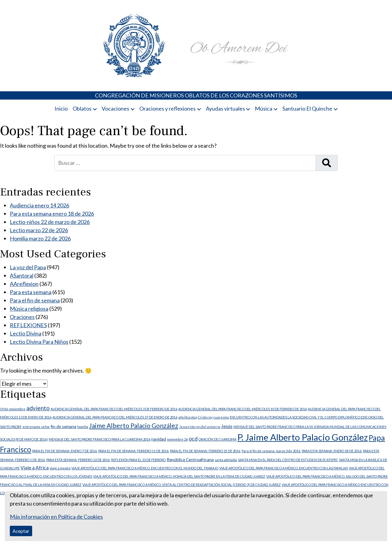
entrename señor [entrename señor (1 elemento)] (36, 427)
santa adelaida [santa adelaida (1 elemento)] (226, 460)
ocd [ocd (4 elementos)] (193, 439)
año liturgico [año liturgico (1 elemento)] (188, 417)
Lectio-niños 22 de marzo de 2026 (50, 222)
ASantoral (22, 275)
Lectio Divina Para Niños (39, 342)
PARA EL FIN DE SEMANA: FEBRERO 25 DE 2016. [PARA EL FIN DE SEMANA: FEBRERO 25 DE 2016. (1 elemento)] (205, 451)
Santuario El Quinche (307, 108)
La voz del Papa (28, 267)
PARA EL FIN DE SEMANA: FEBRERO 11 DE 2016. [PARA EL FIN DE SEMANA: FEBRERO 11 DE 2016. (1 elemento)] (134, 451)
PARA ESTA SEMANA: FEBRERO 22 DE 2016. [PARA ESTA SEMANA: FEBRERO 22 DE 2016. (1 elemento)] (78, 460)
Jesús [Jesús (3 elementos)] (227, 426)
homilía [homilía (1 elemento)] (83, 427)
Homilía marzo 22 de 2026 (40, 238)
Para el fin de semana (35, 300)
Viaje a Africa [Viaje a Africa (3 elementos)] (35, 467)
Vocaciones (115, 108)
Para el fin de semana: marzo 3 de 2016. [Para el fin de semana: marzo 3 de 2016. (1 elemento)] (271, 451)
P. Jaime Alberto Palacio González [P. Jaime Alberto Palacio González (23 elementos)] (303, 437)
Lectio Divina (26, 333)
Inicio (61, 108)
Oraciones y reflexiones (168, 108)
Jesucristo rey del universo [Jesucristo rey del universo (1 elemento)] (200, 427)
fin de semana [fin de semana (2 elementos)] (64, 426)
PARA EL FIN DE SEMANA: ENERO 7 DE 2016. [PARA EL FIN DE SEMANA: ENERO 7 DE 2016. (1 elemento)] (65, 451)
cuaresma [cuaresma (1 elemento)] (221, 417)
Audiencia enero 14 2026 (40, 205)
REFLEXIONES (28, 325)
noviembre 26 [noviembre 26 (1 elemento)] (177, 439)
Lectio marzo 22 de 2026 (39, 230)
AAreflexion (24, 284)
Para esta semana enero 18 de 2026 (52, 214)
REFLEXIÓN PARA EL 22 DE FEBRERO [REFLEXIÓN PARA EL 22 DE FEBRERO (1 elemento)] (138, 460)
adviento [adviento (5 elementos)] (38, 408)
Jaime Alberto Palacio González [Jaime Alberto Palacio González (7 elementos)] (134, 425)
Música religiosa (29, 309)
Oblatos (82, 108)
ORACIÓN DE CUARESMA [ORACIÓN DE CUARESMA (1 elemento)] (217, 439)
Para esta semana (31, 292)
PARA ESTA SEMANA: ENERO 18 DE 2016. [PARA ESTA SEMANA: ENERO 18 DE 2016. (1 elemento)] (332, 451)
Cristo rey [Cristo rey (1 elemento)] (205, 417)
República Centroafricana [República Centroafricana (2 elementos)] (190, 459)
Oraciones (22, 317)
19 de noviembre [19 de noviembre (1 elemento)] (13, 409)
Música (264, 108)
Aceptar (21, 531)
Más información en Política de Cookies (56, 517)
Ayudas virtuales (225, 108)
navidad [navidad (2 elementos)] (159, 439)
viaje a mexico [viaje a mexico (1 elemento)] (60, 468)
